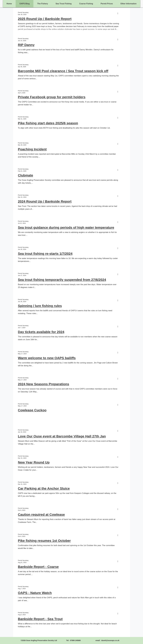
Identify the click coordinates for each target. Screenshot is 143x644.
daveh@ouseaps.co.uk (110, 640)
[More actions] (119, 13)
